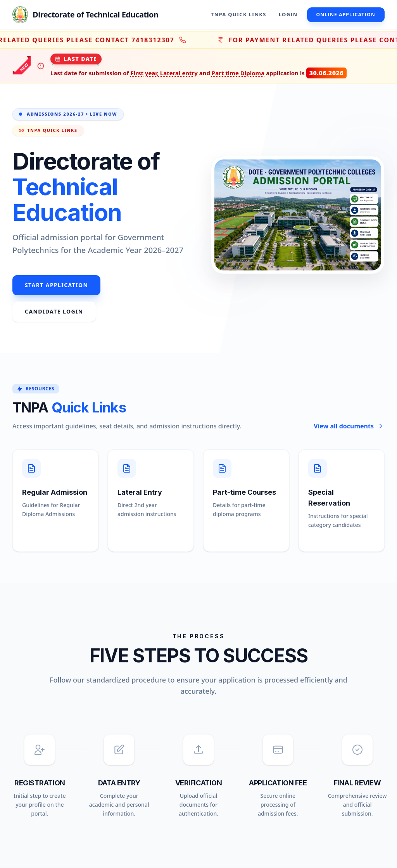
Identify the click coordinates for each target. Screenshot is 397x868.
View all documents (349, 426)
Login (288, 14)
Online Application (346, 15)
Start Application (56, 285)
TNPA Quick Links (239, 14)
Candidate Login (54, 311)
